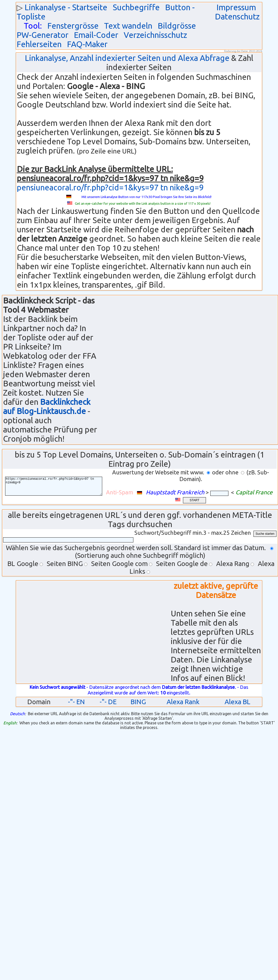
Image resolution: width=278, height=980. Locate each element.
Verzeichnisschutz (155, 35)
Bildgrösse (177, 26)
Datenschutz (237, 17)
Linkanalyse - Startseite (66, 7)
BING (138, 702)
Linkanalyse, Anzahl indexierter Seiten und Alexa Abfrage (127, 58)
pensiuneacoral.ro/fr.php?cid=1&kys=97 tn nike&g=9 (110, 187)
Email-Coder (96, 35)
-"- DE (108, 702)
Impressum (236, 7)
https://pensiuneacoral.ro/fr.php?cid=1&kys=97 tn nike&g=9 (57, 486)
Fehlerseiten (39, 44)
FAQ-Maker (87, 44)
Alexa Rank (183, 702)
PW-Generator (43, 35)
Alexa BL (238, 702)
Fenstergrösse (73, 26)
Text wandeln (128, 26)
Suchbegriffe (136, 7)
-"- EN (76, 702)
